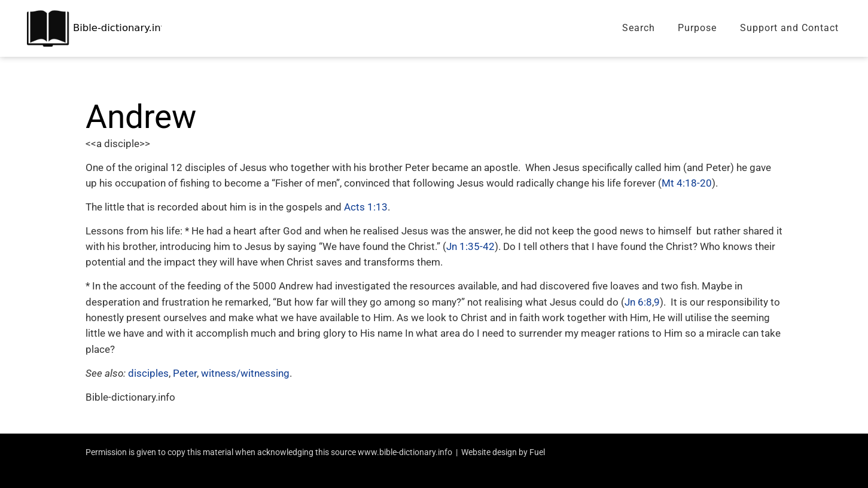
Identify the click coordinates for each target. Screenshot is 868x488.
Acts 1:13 (366, 207)
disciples (148, 373)
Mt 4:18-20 (687, 183)
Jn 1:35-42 (470, 246)
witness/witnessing (245, 373)
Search (639, 28)
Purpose (697, 28)
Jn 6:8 (638, 302)
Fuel (537, 452)
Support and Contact (789, 28)
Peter (185, 373)
